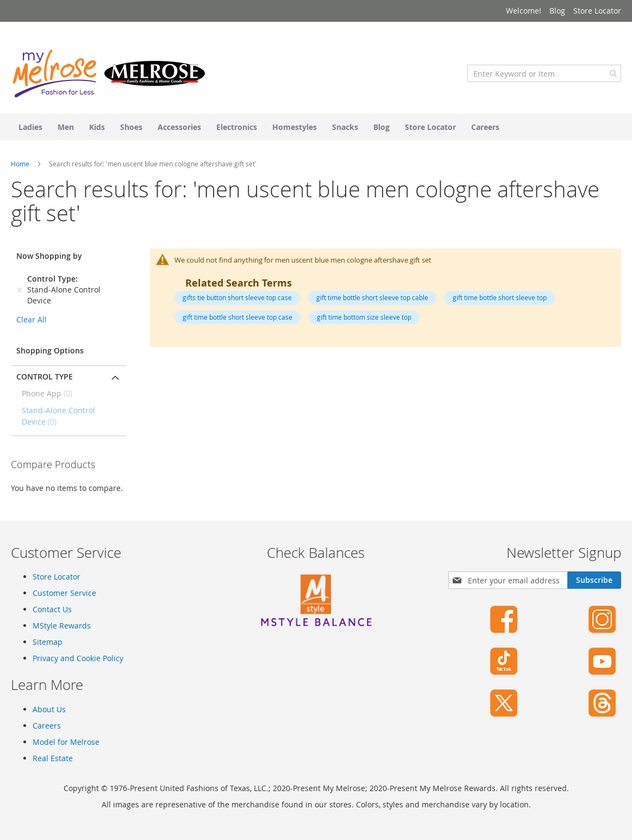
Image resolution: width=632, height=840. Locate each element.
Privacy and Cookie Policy (78, 658)
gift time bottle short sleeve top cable (372, 297)
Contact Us (52, 609)
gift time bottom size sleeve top (364, 317)
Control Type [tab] (45, 377)
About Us (49, 709)
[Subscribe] (594, 580)
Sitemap (48, 642)
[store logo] (109, 73)
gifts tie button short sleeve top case (237, 297)
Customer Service (64, 593)
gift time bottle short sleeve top (500, 297)
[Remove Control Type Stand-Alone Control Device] (20, 290)
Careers (47, 726)
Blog (557, 11)
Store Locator (597, 11)
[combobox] (544, 73)
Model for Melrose (66, 742)
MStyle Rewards (62, 626)
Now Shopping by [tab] (49, 256)
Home (21, 164)
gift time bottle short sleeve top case (237, 317)
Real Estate (53, 758)
